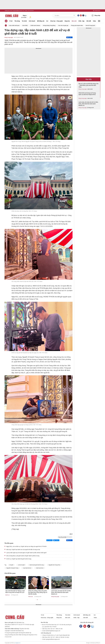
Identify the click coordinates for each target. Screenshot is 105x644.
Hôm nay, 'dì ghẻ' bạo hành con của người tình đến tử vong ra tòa (23, 550)
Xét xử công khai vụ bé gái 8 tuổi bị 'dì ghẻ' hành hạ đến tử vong (23, 556)
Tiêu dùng (17, 21)
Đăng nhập (96, 15)
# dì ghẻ (11, 565)
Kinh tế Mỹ (25, 25)
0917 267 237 (31, 11)
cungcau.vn (18, 643)
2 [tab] (37, 600)
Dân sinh (74, 21)
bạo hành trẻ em (27, 568)
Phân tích (48, 597)
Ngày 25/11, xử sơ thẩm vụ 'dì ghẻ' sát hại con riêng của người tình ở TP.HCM (26, 546)
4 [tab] (40, 600)
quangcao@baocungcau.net (18, 11)
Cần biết (89, 21)
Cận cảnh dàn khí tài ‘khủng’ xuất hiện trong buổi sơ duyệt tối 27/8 (33, 592)
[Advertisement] (39, 61)
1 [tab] (36, 600)
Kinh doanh (32, 21)
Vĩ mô (11, 21)
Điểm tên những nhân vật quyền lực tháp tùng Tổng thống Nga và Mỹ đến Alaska (55, 592)
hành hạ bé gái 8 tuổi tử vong (36, 565)
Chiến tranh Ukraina (35, 25)
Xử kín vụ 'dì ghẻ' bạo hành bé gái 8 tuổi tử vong (19, 559)
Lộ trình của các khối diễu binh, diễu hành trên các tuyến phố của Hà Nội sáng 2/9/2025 (10, 592)
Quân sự (25, 595)
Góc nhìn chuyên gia (63, 25)
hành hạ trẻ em (40, 568)
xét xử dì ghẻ (21, 565)
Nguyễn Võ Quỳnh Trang (59, 79)
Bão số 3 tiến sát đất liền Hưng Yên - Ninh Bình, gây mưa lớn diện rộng (89, 85)
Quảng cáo (7, 11)
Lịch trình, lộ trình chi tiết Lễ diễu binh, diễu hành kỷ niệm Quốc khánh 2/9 (88, 104)
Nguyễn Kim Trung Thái (35, 79)
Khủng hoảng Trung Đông (49, 25)
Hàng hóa (67, 21)
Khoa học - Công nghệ (56, 21)
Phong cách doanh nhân (77, 25)
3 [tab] (39, 600)
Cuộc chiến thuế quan (14, 25)
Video (94, 21)
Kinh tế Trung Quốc (90, 25)
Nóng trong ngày (9, 37)
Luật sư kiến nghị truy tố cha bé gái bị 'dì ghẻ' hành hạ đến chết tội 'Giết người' (26, 553)
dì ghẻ (21, 431)
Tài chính (24, 21)
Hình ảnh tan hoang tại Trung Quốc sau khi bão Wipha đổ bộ (87, 94)
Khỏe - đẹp (81, 21)
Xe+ (47, 21)
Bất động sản (41, 21)
